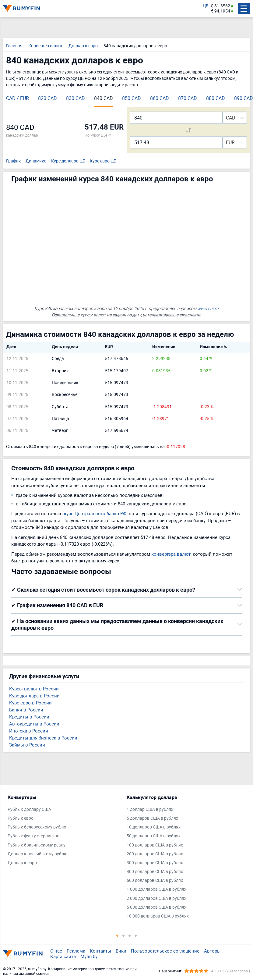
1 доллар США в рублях (150, 809)
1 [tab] (118, 935)
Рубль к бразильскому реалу (37, 845)
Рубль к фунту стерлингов (33, 836)
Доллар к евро (22, 863)
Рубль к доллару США (29, 809)
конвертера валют (171, 554)
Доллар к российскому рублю (37, 854)
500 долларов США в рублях (155, 880)
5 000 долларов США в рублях (156, 907)
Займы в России (27, 745)
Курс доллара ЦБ (68, 161)
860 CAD (160, 98)
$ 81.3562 (221, 6)
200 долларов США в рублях (155, 854)
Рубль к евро (21, 818)
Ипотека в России (29, 731)
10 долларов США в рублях (154, 827)
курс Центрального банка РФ (95, 513)
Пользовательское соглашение (165, 951)
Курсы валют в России (34, 689)
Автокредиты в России (34, 724)
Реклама (76, 951)
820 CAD (47, 98)
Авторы (212, 951)
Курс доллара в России (34, 696)
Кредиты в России (29, 717)
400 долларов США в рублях (155, 872)
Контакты (100, 951)
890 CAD (244, 98)
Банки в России (26, 710)
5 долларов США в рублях (152, 818)
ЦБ (206, 6)
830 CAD (76, 98)
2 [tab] (124, 935)
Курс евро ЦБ (103, 161)
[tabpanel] (64, 832)
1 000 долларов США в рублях (156, 889)
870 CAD (188, 98)
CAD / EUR (18, 98)
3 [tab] (130, 935)
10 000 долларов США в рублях (158, 916)
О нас (56, 951)
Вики (121, 951)
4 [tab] (136, 935)
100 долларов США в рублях (155, 845)
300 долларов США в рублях (155, 863)
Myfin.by (89, 956)
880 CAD (216, 98)
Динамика (36, 161)
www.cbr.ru (208, 308)
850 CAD (132, 98)
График (14, 161)
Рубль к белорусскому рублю (37, 827)
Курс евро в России (30, 703)
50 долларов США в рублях (154, 836)
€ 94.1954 (221, 11)
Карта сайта (63, 956)
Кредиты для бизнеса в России (43, 738)
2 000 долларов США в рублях (156, 898)
